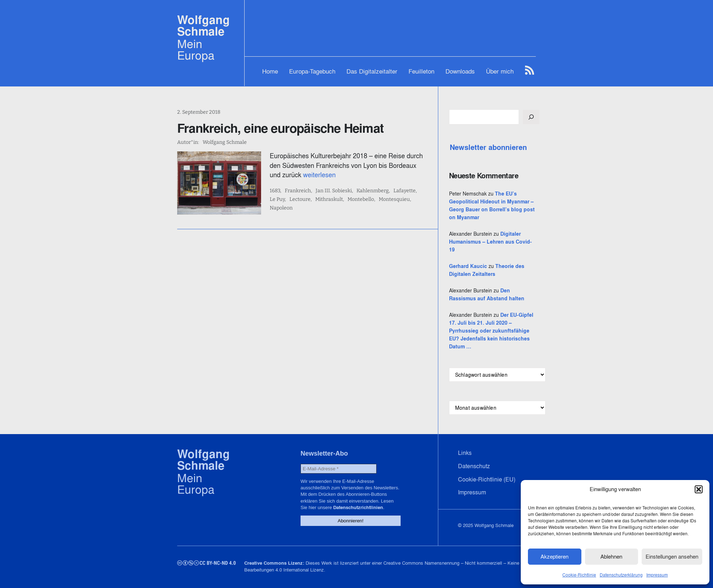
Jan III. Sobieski (334, 191)
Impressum (657, 575)
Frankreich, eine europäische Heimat (280, 128)
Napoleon (281, 208)
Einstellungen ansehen (672, 557)
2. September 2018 (199, 112)
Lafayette (405, 191)
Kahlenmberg (373, 191)
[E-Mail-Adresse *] (339, 469)
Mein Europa (196, 50)
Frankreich (298, 191)
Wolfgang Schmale (204, 26)
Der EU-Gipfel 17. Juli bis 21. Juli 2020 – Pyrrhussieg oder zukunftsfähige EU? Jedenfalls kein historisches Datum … (491, 331)
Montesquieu (394, 199)
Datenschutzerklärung (621, 575)
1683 (275, 191)
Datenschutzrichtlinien (358, 507)
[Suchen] (531, 117)
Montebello (361, 199)
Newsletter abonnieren (488, 147)
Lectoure (300, 199)
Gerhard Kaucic (468, 266)
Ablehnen (611, 557)
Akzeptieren (554, 557)
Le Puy (277, 199)
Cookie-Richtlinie (579, 575)
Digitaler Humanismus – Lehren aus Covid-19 (490, 242)
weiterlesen (319, 175)
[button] (699, 489)
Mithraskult (329, 199)
